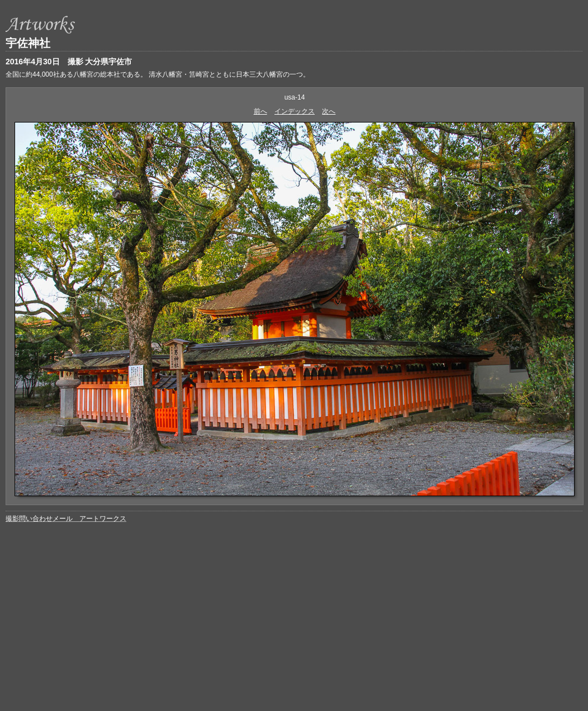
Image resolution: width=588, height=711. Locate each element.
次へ (329, 111)
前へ (260, 111)
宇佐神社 (28, 43)
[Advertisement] (294, 610)
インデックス (295, 111)
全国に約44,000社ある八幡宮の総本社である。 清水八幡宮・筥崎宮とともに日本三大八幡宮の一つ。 (158, 74)
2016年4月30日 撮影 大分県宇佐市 (69, 62)
